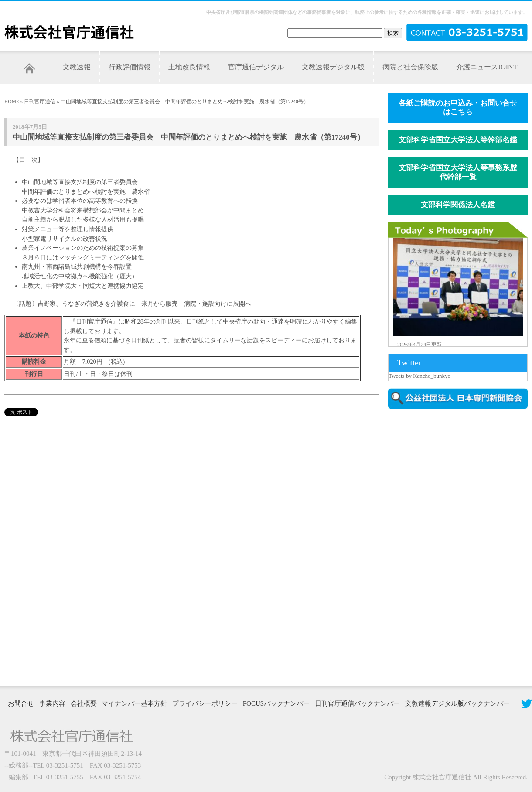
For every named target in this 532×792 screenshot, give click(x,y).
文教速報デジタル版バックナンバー (457, 703)
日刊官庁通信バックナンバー (357, 703)
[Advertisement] (426, 546)
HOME (12, 102)
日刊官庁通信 (40, 102)
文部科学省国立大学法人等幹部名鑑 (458, 140)
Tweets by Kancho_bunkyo (419, 376)
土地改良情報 (189, 67)
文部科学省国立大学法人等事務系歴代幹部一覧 (458, 172)
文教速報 (77, 67)
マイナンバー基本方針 (134, 703)
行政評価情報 (130, 67)
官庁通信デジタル (256, 67)
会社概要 (84, 703)
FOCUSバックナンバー (276, 703)
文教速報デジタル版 (333, 67)
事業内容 (52, 703)
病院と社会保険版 (410, 67)
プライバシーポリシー (205, 703)
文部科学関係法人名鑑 (458, 205)
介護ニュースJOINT (487, 67)
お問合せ (21, 703)
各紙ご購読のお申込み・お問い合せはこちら (458, 108)
